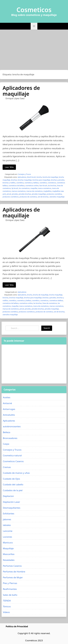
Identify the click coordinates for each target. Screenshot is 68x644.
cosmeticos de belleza (17, 186)
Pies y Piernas (10, 583)
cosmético (43, 183)
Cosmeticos (34, 10)
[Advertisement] (34, 50)
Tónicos (7, 606)
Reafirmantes (10, 589)
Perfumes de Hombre (14, 572)
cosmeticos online (32, 186)
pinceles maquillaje (39, 194)
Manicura (8, 543)
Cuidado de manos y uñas (16, 473)
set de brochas (43, 197)
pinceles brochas (25, 194)
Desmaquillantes (12, 508)
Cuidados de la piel (13, 490)
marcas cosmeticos (19, 191)
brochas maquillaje (25, 180)
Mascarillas (9, 554)
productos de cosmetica (28, 197)
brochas (14, 180)
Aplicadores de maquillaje (21, 91)
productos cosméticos (11, 197)
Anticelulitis (9, 415)
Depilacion (8, 496)
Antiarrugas (9, 409)
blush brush (31, 177)
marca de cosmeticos (41, 306)
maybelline (47, 191)
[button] (34, 26)
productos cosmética (54, 194)
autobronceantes (12, 426)
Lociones (7, 537)
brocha (39, 177)
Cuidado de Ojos (11, 479)
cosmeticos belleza (56, 301)
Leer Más (9, 167)
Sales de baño (10, 595)
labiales (7, 525)
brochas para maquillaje (41, 180)
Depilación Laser (11, 502)
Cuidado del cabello (13, 484)
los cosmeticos (24, 188)
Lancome (8, 531)
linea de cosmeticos (50, 303)
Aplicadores (22, 177)
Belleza (7, 432)
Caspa (6, 444)
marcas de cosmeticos (35, 191)
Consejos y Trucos (24, 174)
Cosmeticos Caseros (13, 461)
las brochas (52, 186)
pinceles (15, 194)
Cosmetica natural (12, 455)
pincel (9, 194)
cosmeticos (52, 183)
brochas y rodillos (9, 183)
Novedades (9, 560)
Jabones (7, 519)
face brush (43, 186)
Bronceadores (10, 438)
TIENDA (7, 601)
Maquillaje (8, 548)
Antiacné (7, 403)
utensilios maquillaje (57, 197)
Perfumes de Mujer (13, 577)
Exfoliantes (9, 513)
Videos (6, 612)
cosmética (20, 183)
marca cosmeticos (45, 188)
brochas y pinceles (58, 180)
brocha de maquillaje (50, 177)
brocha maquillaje (56, 295)
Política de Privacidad (17, 626)
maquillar (34, 188)
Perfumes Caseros (12, 566)
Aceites (7, 397)
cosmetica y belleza (32, 183)
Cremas (7, 467)
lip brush (15, 188)
